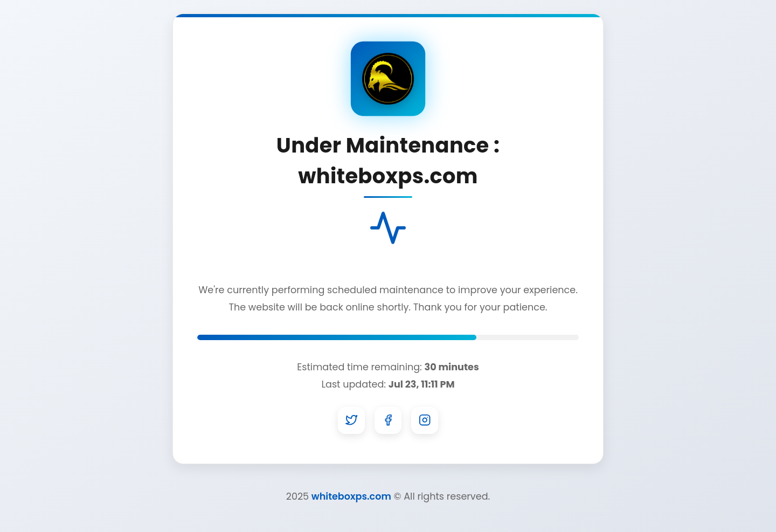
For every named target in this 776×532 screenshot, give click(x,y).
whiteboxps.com (351, 496)
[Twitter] (351, 420)
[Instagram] (425, 420)
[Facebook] (388, 420)
